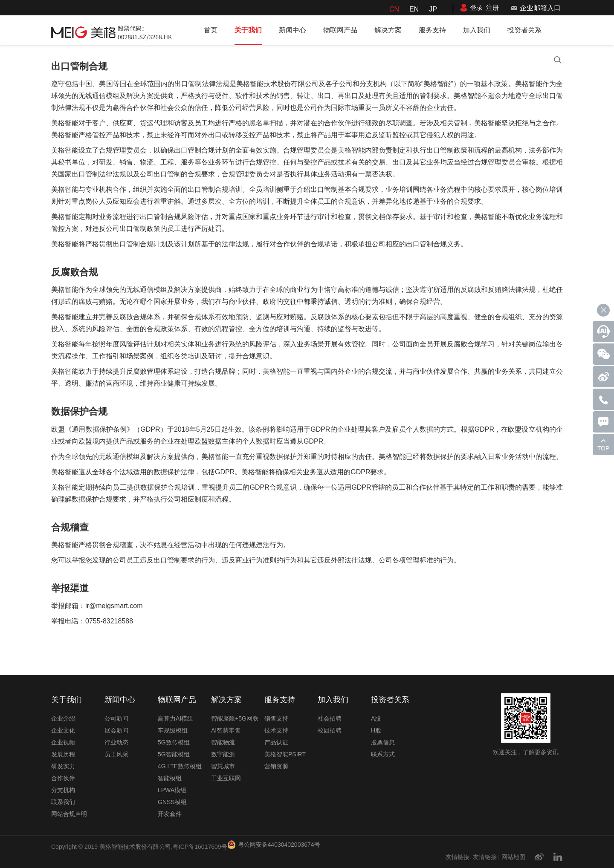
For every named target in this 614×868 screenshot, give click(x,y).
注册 (492, 7)
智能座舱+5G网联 (235, 718)
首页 (211, 30)
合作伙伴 (63, 778)
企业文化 (63, 730)
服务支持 (432, 30)
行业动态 (116, 742)
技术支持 (276, 730)
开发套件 (170, 814)
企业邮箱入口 (540, 8)
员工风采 (116, 754)
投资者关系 (524, 30)
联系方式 (383, 754)
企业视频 (63, 742)
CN (394, 9)
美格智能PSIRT (285, 754)
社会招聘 (330, 718)
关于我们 (248, 30)
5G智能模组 (174, 754)
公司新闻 (116, 718)
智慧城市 (223, 766)
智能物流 (223, 742)
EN (414, 9)
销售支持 (276, 718)
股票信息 (383, 742)
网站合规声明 (69, 814)
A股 (376, 718)
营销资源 (276, 766)
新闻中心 (293, 30)
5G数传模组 (174, 742)
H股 (376, 730)
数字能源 (223, 754)
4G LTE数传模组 (180, 766)
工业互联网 (226, 778)
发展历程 (63, 754)
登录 (476, 7)
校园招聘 (330, 730)
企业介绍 (63, 718)
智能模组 (170, 778)
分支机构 (63, 790)
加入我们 (477, 30)
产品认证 (276, 742)
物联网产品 (340, 30)
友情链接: (458, 857)
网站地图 (513, 857)
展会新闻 (116, 730)
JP (433, 9)
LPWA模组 (172, 790)
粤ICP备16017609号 (200, 847)
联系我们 (63, 802)
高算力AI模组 (175, 718)
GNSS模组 (172, 802)
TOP (604, 448)
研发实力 (63, 766)
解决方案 (388, 30)
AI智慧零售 (226, 730)
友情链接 (485, 857)
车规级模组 (173, 730)
